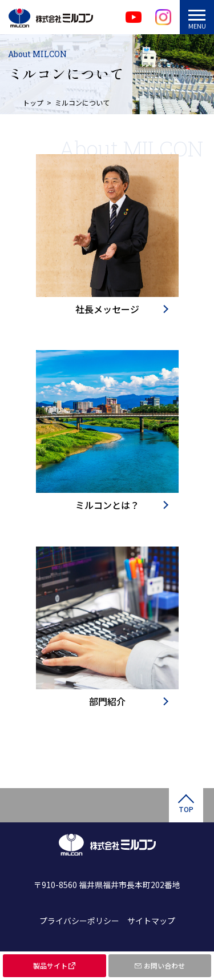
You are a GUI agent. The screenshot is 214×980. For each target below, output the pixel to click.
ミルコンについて (82, 103)
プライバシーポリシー (79, 921)
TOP (186, 809)
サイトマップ (151, 921)
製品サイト (50, 965)
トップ (33, 103)
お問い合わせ (164, 965)
